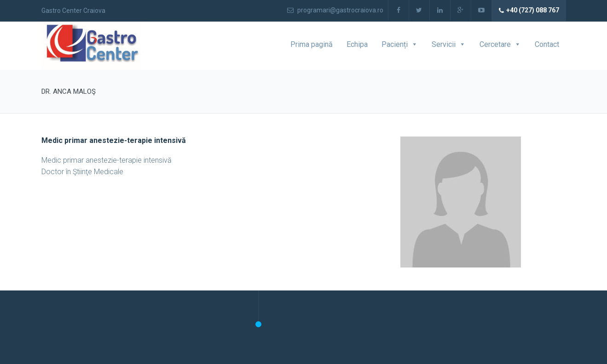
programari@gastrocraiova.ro (335, 10)
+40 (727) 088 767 (529, 11)
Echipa (357, 44)
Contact (547, 44)
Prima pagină (312, 44)
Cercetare (495, 44)
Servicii (444, 44)
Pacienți (395, 44)
